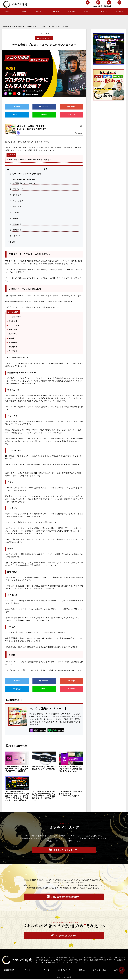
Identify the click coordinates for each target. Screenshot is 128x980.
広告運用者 (16, 230)
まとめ (12, 241)
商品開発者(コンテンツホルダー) (24, 183)
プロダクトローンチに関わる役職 (22, 179)
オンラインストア (64, 970)
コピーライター (17, 201)
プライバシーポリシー (101, 970)
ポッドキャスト (18, 27)
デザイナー (16, 206)
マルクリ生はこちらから (64, 935)
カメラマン (16, 212)
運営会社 (82, 970)
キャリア (40, 11)
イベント (88, 11)
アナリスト (16, 235)
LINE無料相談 (9, 970)
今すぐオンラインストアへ (64, 849)
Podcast (56, 11)
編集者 (14, 218)
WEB (8, 11)
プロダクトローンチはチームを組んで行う (25, 174)
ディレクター (17, 195)
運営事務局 (16, 224)
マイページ (120, 11)
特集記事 (72, 11)
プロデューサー (17, 189)
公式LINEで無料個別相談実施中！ (64, 896)
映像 (24, 11)
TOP (6, 27)
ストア (104, 11)
